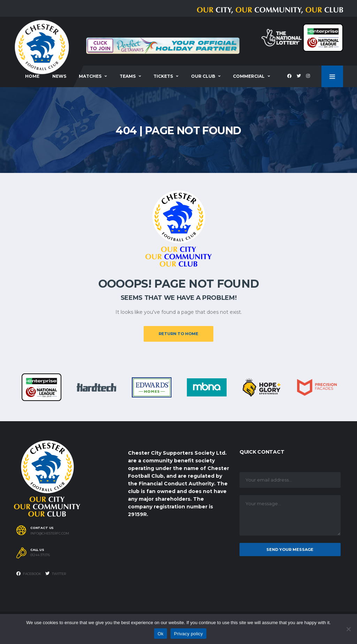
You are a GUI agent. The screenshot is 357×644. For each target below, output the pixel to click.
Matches (90, 76)
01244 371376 (40, 555)
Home (32, 76)
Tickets (163, 76)
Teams (128, 76)
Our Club (203, 76)
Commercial (249, 76)
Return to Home (178, 334)
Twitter (56, 574)
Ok (161, 634)
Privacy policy (188, 634)
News (59, 76)
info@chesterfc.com (50, 533)
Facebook (29, 574)
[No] (348, 629)
